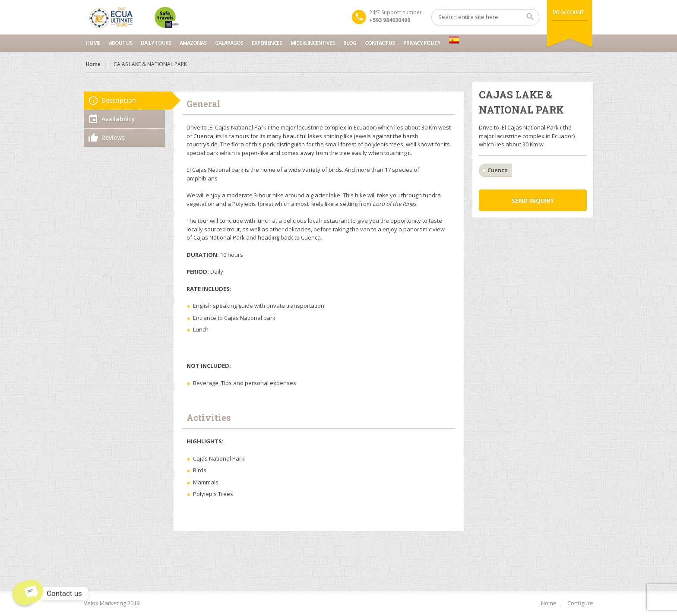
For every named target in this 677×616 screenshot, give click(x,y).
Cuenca (498, 170)
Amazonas (193, 43)
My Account (568, 12)
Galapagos (229, 43)
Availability (118, 119)
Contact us (380, 43)
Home (93, 43)
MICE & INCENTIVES (313, 43)
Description (119, 100)
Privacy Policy (422, 43)
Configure (580, 603)
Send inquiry (533, 201)
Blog (350, 43)
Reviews (113, 137)
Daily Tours (156, 43)
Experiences (267, 43)
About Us (120, 43)
